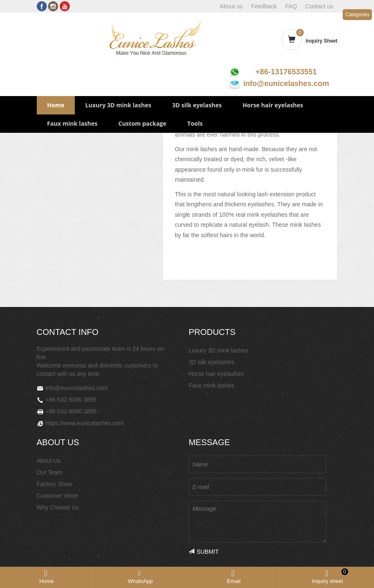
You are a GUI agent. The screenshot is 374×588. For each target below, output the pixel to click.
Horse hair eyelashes (273, 105)
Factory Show (55, 484)
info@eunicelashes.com (286, 84)
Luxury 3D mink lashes (118, 105)
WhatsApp (140, 581)
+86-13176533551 (286, 72)
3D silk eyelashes (197, 105)
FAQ (291, 6)
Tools (195, 123)
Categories (357, 15)
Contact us (319, 6)
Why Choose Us (58, 507)
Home (56, 105)
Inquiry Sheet (321, 41)
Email (234, 581)
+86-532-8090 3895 (71, 400)
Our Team (50, 472)
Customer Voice (57, 496)
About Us (49, 461)
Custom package (142, 123)
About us (231, 6)
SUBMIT (204, 552)
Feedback (264, 6)
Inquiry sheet (330, 577)
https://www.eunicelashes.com (85, 423)
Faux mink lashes (73, 123)
